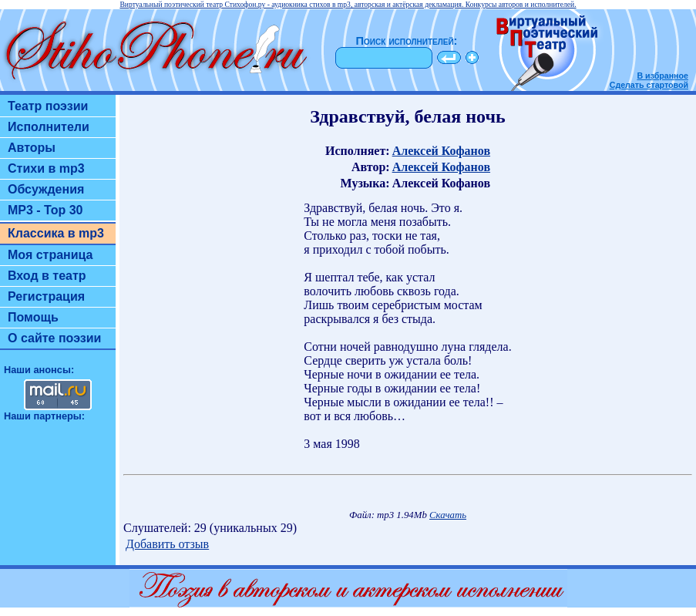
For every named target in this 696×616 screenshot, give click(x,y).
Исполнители (49, 127)
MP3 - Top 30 (45, 210)
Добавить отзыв (167, 544)
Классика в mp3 (56, 233)
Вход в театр (47, 276)
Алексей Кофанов (441, 151)
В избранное (662, 76)
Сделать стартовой (649, 85)
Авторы (32, 148)
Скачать (448, 515)
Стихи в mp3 (46, 168)
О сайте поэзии (54, 338)
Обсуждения (46, 189)
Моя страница (50, 255)
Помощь (33, 317)
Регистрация (46, 296)
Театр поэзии (48, 106)
